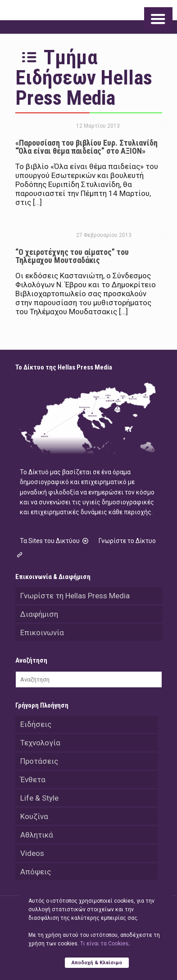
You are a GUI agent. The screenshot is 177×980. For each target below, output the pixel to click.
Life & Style (39, 798)
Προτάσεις (39, 761)
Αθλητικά (37, 835)
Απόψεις (36, 872)
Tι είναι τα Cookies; (105, 944)
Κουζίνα (34, 816)
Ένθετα (33, 780)
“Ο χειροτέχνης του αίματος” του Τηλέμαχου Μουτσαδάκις (72, 256)
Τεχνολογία (40, 743)
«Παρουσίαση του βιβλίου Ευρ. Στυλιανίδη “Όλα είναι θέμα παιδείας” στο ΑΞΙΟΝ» (86, 147)
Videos (32, 853)
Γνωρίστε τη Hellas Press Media (75, 596)
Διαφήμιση (39, 614)
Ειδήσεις (36, 724)
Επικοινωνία (42, 633)
